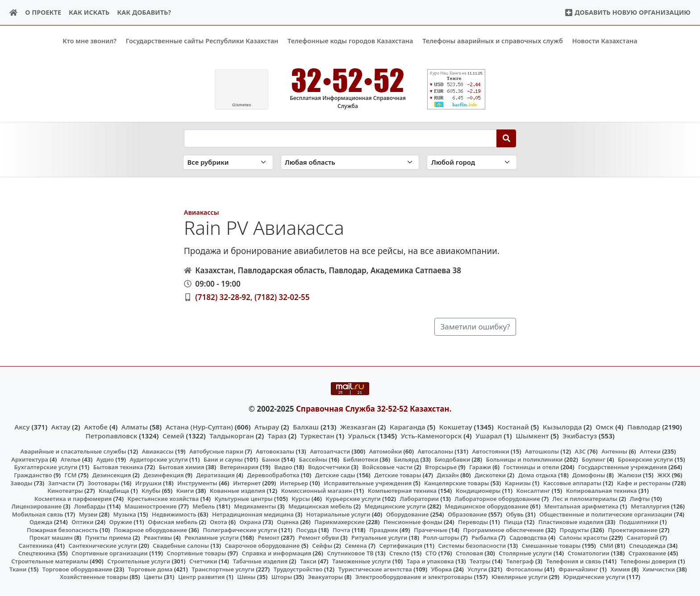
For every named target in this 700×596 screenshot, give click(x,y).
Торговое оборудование (77, 569)
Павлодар (644, 426)
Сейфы (322, 546)
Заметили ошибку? (475, 327)
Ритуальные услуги (379, 538)
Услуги (477, 569)
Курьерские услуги (353, 498)
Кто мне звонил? (90, 41)
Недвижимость (174, 514)
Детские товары (398, 475)
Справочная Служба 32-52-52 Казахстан (373, 409)
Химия (621, 569)
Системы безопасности (472, 546)
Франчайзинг (578, 569)
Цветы (153, 577)
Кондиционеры (478, 491)
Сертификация (401, 546)
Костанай (513, 426)
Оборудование (408, 514)
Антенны (614, 451)
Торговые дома (150, 569)
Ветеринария (239, 467)
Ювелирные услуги (519, 577)
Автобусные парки (216, 451)
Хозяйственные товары (94, 577)
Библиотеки (360, 459)
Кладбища (114, 491)
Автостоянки (490, 451)
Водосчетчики (329, 467)
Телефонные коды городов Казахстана (350, 41)
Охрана (250, 522)
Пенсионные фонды (413, 522)
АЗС (580, 451)
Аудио (105, 459)
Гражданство (33, 475)
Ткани (18, 569)
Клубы (151, 491)
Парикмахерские (339, 522)
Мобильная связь (38, 514)
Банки (271, 459)
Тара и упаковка (430, 561)
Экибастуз (580, 436)
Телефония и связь (574, 561)
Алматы (135, 426)
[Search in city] (472, 162)
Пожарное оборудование (150, 529)
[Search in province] (350, 162)
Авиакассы (202, 212)
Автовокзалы (275, 451)
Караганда (408, 426)
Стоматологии (589, 553)
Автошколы (542, 451)
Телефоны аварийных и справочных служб (493, 41)
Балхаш (306, 426)
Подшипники (639, 522)
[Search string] (340, 138)
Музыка (125, 514)
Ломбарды (90, 506)
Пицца (513, 522)
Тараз (277, 436)
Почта (342, 529)
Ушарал (489, 436)
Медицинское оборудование (487, 506)
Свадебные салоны (181, 546)
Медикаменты (255, 506)
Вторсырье (441, 467)
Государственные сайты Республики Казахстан (202, 41)
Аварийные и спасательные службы (73, 451)
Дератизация (215, 475)
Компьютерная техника (402, 491)
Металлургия (650, 506)
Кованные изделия (237, 491)
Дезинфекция (163, 475)
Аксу (22, 426)
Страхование (647, 553)
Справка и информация (277, 553)
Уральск (362, 436)
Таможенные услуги (362, 561)
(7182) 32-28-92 (223, 297)
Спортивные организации (110, 553)
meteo (242, 105)
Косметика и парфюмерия (73, 498)
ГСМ (70, 475)
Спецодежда (647, 546)
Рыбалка (484, 538)
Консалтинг (533, 491)
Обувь (515, 514)
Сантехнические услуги (103, 546)
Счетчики (203, 561)
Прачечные (431, 529)
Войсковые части (387, 467)
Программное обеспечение (503, 529)
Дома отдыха (537, 475)
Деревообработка (273, 475)
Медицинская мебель (320, 506)
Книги (185, 491)
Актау (61, 426)
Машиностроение (151, 506)
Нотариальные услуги (338, 514)
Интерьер (294, 483)
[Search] (506, 138)
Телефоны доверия (649, 561)
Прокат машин (51, 538)
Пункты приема (108, 538)
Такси (308, 561)
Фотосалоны (525, 569)
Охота (218, 522)
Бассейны (313, 459)
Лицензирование (37, 506)
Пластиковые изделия (571, 522)
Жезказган (358, 426)
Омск (604, 426)
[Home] (14, 13)
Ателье (71, 459)
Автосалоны (435, 451)
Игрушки (148, 483)
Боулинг (594, 459)
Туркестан (317, 436)
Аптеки (650, 451)
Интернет (247, 483)
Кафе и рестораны (644, 483)
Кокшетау (456, 426)
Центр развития (201, 577)
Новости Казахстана (605, 41)
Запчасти (62, 483)
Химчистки (659, 569)
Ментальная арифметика (581, 506)
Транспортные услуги (223, 569)
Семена (356, 546)
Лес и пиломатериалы (585, 498)
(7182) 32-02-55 (282, 297)
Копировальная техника (602, 491)
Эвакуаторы (326, 577)
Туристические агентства (375, 569)
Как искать (89, 12)
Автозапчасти (330, 451)
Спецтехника (37, 553)
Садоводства (528, 538)
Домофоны (589, 475)
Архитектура (30, 459)
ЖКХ (664, 475)
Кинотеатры (65, 491)
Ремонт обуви (319, 538)
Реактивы (158, 538)
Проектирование (633, 529)
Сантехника (36, 546)
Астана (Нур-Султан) (199, 426)
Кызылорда (562, 426)
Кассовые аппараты (572, 483)
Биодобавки (452, 459)
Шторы (282, 577)
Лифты (640, 498)
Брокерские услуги (646, 459)
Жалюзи (629, 475)
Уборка (441, 569)
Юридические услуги (594, 577)
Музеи (88, 514)
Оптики (82, 522)
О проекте (43, 12)
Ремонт (269, 538)
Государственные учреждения (623, 467)
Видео (283, 467)
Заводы (21, 483)
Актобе (96, 426)
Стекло (400, 553)
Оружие (121, 522)
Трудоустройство (298, 569)
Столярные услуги (525, 553)
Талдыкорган (232, 436)
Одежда (41, 522)
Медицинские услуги (395, 506)
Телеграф (520, 561)
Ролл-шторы (441, 538)
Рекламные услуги (212, 538)
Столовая (469, 553)
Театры (480, 561)
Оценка (288, 522)
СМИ (606, 546)
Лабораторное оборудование (497, 498)
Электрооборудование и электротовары (414, 577)
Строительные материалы (50, 561)
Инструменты (197, 483)
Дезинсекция (112, 475)
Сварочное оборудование (262, 546)
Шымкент (532, 436)
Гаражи (480, 467)
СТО (431, 553)
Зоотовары (103, 483)
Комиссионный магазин (316, 491)
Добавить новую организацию (627, 12)
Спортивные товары (196, 553)
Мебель (204, 506)
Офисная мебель (173, 522)
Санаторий (643, 538)
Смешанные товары (551, 546)
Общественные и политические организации (606, 514)
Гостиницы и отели (531, 467)
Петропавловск (111, 436)
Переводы (473, 522)
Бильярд (406, 459)
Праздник (384, 529)
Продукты (575, 529)
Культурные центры (243, 498)
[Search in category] (228, 162)
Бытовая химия (182, 467)
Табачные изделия (260, 561)
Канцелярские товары (457, 483)
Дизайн (448, 475)
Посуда (306, 529)
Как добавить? (144, 12)
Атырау (267, 426)
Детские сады (335, 475)
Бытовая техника (118, 467)
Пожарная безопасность (62, 529)
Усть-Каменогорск (431, 436)
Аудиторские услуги (158, 459)
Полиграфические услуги (240, 529)
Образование (467, 514)
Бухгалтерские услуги (46, 467)
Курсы (301, 498)
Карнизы (518, 483)
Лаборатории (419, 498)
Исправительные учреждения (368, 483)
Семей (173, 436)
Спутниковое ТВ (350, 553)
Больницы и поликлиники (524, 459)
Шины (246, 577)
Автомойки (385, 451)
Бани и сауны (223, 459)
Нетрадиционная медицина (253, 514)
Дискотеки (490, 475)
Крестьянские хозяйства (163, 498)
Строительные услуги (139, 561)
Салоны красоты (583, 538)
